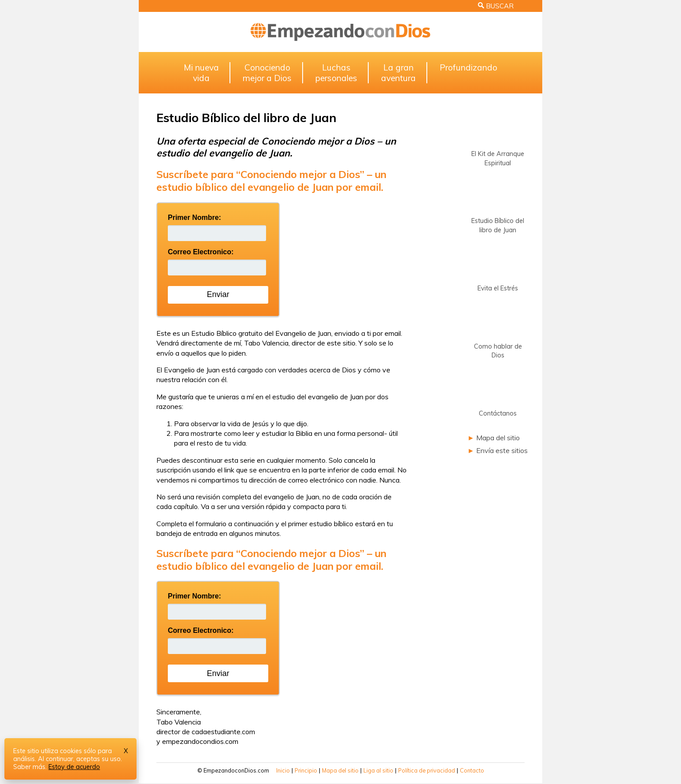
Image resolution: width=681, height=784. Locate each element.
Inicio (283, 770)
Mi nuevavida (201, 73)
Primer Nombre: (194, 217)
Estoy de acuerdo (74, 767)
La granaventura (398, 73)
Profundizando (468, 67)
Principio (306, 770)
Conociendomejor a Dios (267, 73)
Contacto (472, 770)
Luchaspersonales (336, 73)
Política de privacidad (427, 770)
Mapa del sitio (498, 438)
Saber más (29, 767)
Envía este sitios (502, 450)
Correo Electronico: (201, 252)
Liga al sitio (378, 770)
